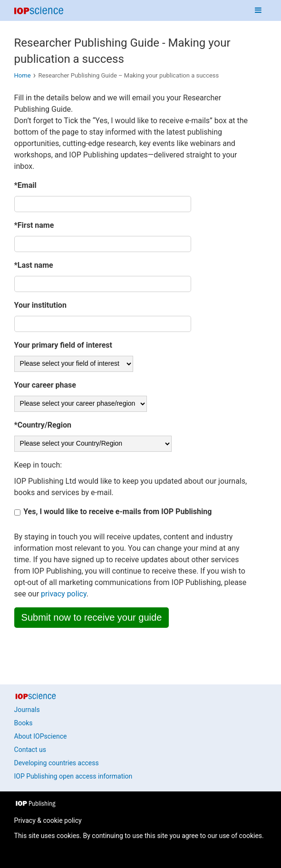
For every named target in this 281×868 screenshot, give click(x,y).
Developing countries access (57, 763)
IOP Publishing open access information (73, 776)
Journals (27, 710)
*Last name (34, 265)
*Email (25, 185)
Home (23, 75)
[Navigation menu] (258, 10)
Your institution (40, 305)
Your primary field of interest (63, 345)
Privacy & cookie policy (48, 820)
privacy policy (64, 594)
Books (24, 723)
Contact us (30, 750)
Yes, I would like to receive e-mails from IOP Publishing (117, 512)
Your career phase (45, 385)
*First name (34, 225)
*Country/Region (43, 425)
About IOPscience (41, 736)
